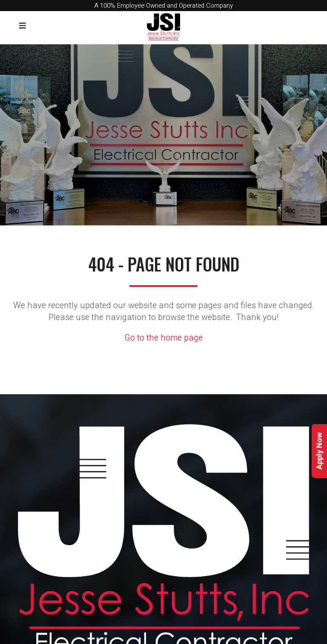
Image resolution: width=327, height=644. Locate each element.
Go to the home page (163, 338)
